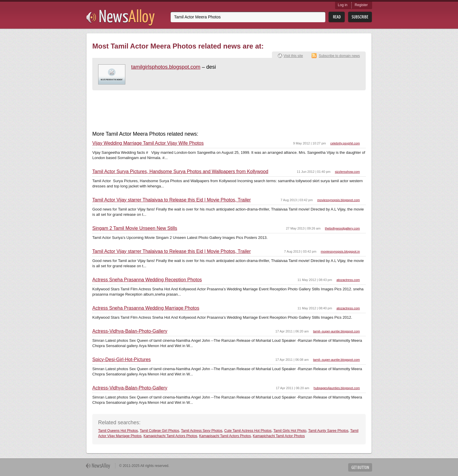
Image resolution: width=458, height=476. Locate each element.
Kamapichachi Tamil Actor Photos (279, 436)
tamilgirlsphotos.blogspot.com (166, 67)
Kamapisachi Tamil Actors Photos (225, 436)
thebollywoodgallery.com (342, 228)
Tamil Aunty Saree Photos (328, 431)
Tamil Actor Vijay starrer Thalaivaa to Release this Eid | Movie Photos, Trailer (171, 200)
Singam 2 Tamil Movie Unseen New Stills (135, 228)
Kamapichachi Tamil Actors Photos (170, 436)
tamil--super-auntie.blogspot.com (336, 331)
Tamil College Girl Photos (160, 431)
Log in (343, 5)
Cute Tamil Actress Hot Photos (248, 431)
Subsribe (360, 17)
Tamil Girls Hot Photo (290, 431)
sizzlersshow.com (347, 172)
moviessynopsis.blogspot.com (339, 200)
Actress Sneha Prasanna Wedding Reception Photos (147, 280)
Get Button (360, 467)
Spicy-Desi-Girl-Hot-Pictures (122, 360)
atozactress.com (348, 280)
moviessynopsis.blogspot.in (340, 251)
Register (361, 5)
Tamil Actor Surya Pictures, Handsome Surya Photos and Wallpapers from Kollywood (180, 172)
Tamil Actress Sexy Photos (202, 431)
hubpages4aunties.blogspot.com (337, 388)
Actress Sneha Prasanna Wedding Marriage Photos (146, 308)
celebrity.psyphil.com (345, 143)
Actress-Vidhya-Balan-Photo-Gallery (130, 331)
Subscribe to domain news (339, 56)
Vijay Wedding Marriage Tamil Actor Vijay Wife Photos (148, 143)
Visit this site (293, 56)
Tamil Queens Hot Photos (118, 431)
